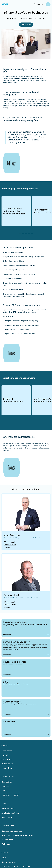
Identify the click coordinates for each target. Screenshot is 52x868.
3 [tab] (26, 218)
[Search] (38, 4)
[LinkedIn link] (8, 855)
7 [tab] (35, 394)
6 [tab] (32, 394)
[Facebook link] (3, 855)
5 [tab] (32, 218)
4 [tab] (29, 218)
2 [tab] (23, 218)
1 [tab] (20, 218)
